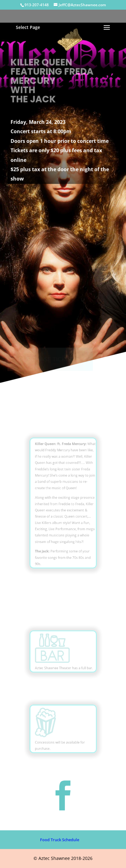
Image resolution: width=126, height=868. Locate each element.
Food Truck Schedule (60, 840)
